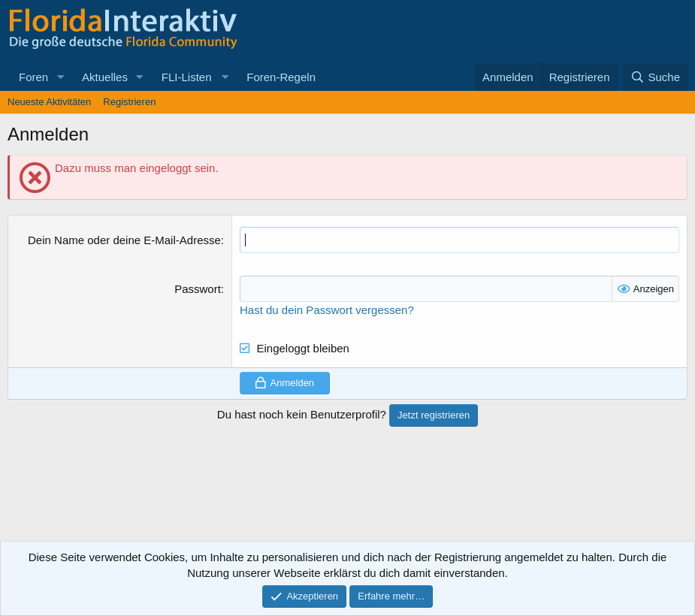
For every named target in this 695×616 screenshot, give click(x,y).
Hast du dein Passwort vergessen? (327, 310)
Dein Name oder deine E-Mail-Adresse (124, 240)
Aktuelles (105, 77)
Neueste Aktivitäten (49, 102)
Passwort (198, 289)
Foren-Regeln (281, 77)
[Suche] (655, 77)
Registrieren (129, 102)
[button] (60, 77)
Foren (33, 77)
